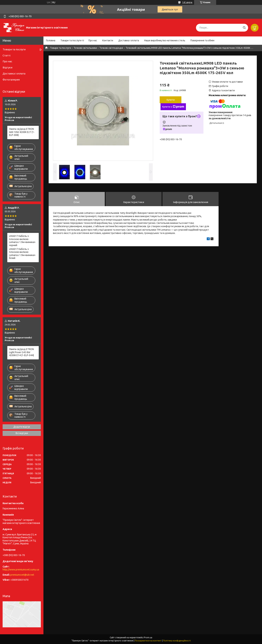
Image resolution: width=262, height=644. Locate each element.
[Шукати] (244, 28)
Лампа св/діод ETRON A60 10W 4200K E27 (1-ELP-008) (22, 132)
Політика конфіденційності (177, 641)
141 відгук (187, 2)
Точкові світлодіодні (111, 48)
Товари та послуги (71, 40)
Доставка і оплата (129, 40)
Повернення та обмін (202, 40)
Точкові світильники (85, 48)
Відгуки (7, 67)
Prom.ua (148, 637)
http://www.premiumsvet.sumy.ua (21, 570)
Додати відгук (22, 427)
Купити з (173, 107)
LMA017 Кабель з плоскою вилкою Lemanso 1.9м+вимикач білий (22, 254)
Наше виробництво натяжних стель (165, 40)
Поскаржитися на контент (148, 641)
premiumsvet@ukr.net (22, 575)
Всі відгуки (22, 433)
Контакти (108, 40)
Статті (7, 55)
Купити (171, 100)
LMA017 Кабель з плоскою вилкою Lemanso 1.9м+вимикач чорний (22, 241)
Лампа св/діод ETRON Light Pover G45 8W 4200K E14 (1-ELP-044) (21, 352)
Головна (51, 40)
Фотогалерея (11, 80)
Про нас (93, 40)
